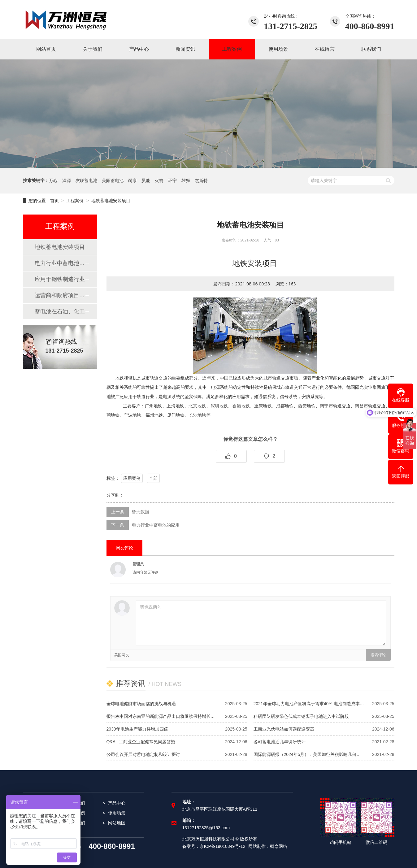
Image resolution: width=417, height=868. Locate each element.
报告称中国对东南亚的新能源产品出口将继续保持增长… (161, 716)
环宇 (172, 180)
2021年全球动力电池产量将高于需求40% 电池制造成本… (309, 704)
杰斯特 (201, 180)
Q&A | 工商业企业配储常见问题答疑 (141, 742)
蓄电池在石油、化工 (60, 311)
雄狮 (186, 180)
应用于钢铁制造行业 (60, 279)
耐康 (132, 180)
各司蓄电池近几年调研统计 (280, 742)
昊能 (146, 180)
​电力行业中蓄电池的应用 (60, 263)
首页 (54, 201)
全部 (153, 478)
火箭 (159, 180)
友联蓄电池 (86, 180)
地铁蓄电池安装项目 (60, 247)
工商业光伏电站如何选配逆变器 (284, 729)
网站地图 (117, 823)
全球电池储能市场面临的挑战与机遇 (141, 704)
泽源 (67, 180)
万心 (53, 180)
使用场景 (117, 813)
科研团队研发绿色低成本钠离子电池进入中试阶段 (301, 716)
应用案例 (132, 478)
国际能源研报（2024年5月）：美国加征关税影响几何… (307, 754)
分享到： (115, 495)
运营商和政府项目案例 (60, 295)
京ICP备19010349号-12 (223, 846)
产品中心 (117, 803)
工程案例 (75, 201)
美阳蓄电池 (113, 180)
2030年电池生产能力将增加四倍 (137, 729)
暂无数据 (141, 512)
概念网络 (279, 846)
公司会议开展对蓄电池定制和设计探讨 (143, 754)
